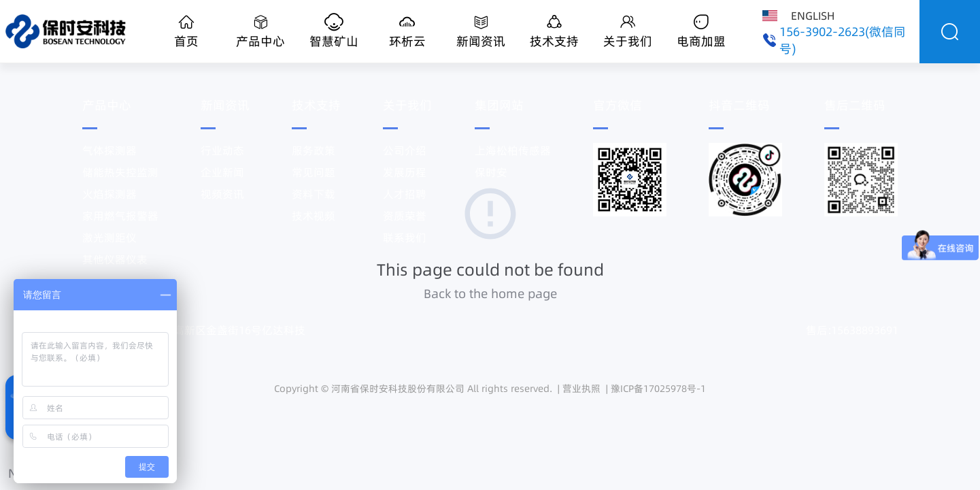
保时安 (491, 172)
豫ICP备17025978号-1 (658, 389)
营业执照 (581, 389)
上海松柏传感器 (513, 150)
